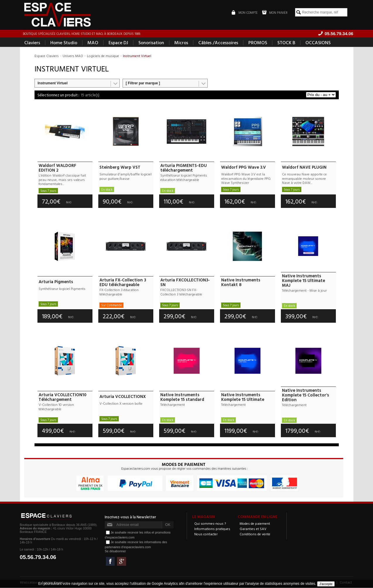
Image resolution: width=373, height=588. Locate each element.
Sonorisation (151, 43)
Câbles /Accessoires (218, 43)
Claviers (32, 43)
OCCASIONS (318, 43)
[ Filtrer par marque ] (143, 83)
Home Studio (64, 43)
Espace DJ (118, 43)
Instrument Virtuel (53, 83)
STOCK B (286, 43)
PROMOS (258, 43)
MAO (93, 43)
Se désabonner (115, 551)
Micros (181, 43)
